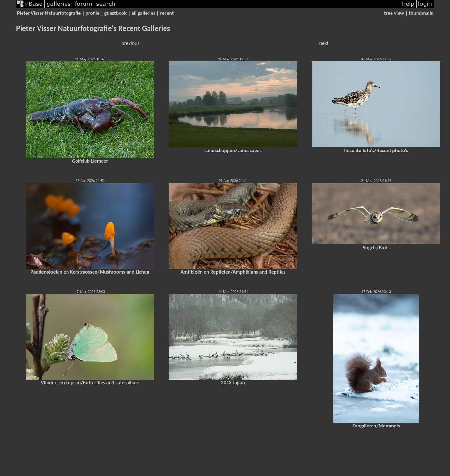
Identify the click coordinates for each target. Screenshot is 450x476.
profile (93, 13)
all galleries (144, 13)
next (324, 43)
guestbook (116, 13)
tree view (394, 13)
